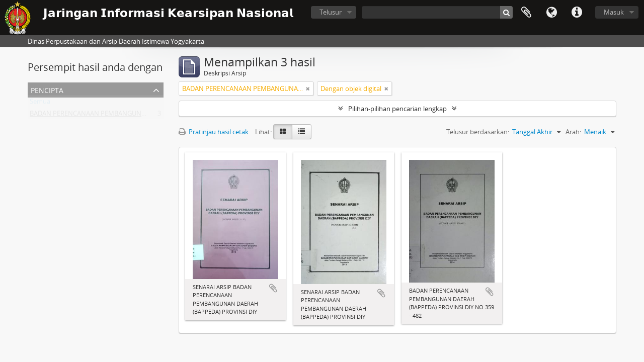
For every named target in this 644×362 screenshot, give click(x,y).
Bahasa (551, 13)
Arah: (573, 132)
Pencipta (47, 89)
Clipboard (526, 13)
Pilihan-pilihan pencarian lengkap (397, 109)
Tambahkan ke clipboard (273, 288)
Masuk (614, 12)
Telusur (331, 12)
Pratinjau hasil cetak (214, 132)
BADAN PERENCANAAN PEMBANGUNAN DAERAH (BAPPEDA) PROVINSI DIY (142, 116)
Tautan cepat (577, 13)
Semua (40, 104)
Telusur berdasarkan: (478, 132)
